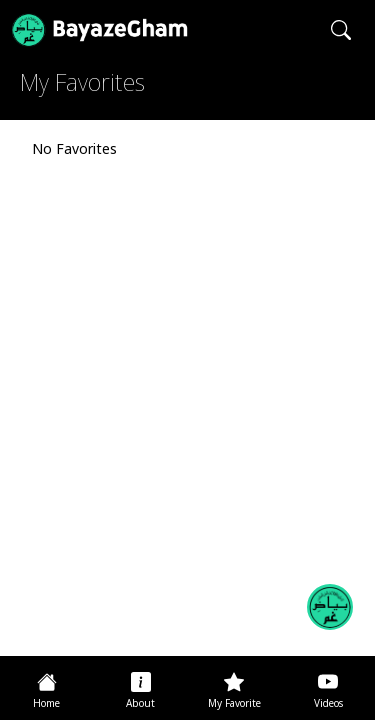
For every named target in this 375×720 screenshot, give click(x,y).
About (140, 704)
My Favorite (234, 704)
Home (46, 704)
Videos (328, 704)
